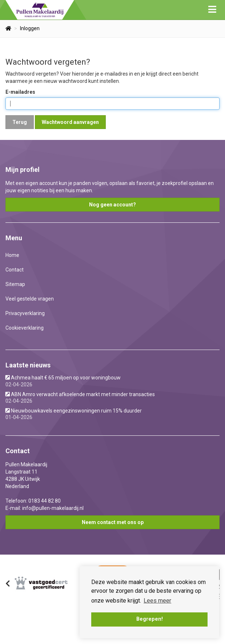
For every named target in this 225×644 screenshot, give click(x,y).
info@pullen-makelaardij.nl (53, 508)
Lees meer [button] (157, 601)
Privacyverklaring (25, 313)
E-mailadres (20, 92)
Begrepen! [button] (150, 619)
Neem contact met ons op (113, 522)
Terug (20, 122)
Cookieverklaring (25, 328)
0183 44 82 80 (45, 501)
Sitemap (15, 284)
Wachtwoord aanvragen (70, 122)
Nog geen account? (112, 205)
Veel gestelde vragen (30, 299)
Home (12, 255)
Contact (15, 270)
